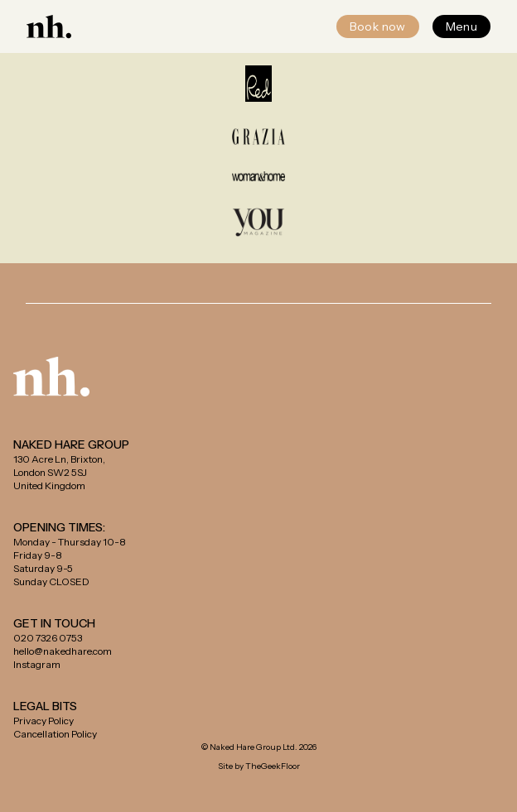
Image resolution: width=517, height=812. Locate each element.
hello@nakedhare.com (63, 651)
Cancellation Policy (55, 734)
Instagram (37, 664)
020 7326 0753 (48, 638)
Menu (461, 26)
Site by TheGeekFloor (259, 766)
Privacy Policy (43, 721)
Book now (378, 26)
